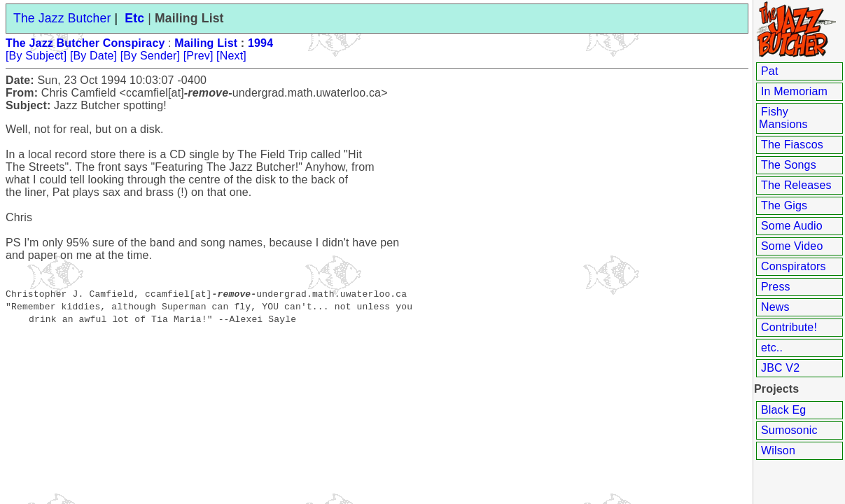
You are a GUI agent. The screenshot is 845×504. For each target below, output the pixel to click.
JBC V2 (780, 368)
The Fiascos (792, 145)
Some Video (792, 246)
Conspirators (794, 266)
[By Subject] (36, 56)
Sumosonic (789, 430)
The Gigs (784, 205)
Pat (770, 71)
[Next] (231, 56)
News (775, 307)
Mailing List (206, 43)
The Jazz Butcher (62, 18)
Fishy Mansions (783, 118)
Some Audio (792, 226)
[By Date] (93, 56)
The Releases (796, 185)
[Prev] (198, 56)
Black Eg (783, 410)
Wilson (778, 450)
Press (776, 287)
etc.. (772, 348)
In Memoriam (794, 91)
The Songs (789, 165)
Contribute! (789, 327)
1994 (260, 43)
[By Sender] (150, 56)
